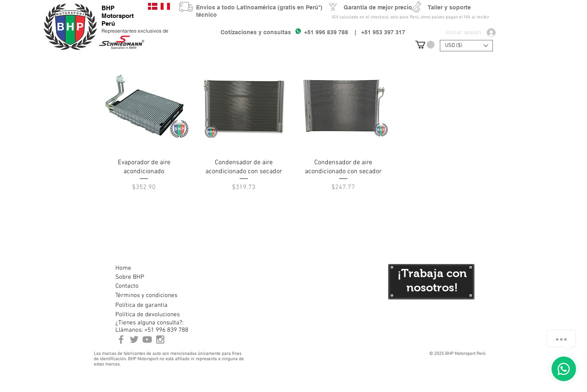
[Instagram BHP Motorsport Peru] (160, 339)
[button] (425, 45)
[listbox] (466, 46)
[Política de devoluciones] (148, 315)
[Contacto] (144, 286)
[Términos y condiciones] (146, 295)
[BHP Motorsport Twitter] (134, 339)
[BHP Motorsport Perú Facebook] (121, 339)
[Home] (144, 268)
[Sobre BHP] (144, 277)
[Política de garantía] (141, 305)
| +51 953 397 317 (377, 32)
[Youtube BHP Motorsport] (147, 339)
